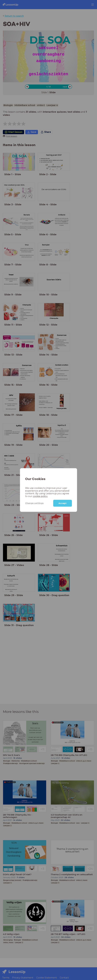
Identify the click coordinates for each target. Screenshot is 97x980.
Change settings (34, 503)
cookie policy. (40, 496)
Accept (62, 503)
